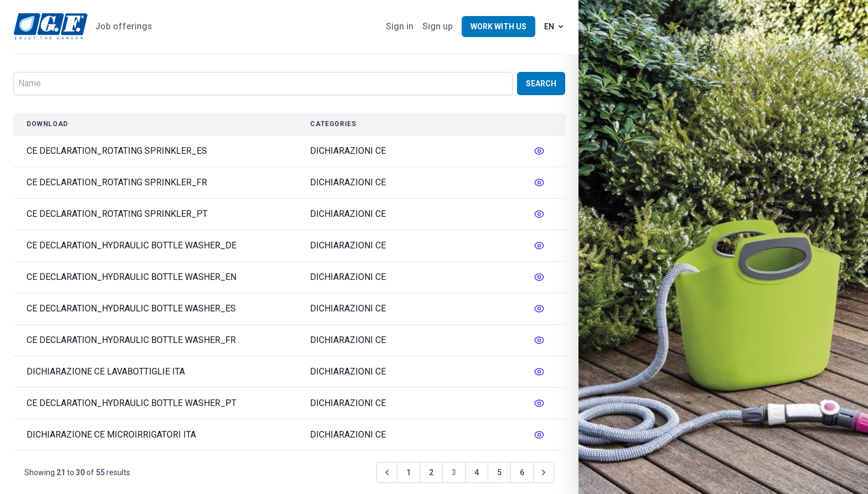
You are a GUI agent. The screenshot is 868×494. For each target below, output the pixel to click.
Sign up (438, 26)
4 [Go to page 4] (477, 472)
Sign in (400, 26)
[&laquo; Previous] (387, 472)
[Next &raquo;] (544, 472)
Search (541, 84)
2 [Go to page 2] (431, 472)
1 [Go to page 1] (409, 472)
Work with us (498, 27)
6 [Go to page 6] (522, 472)
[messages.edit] (539, 151)
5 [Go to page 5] (499, 472)
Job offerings (124, 26)
